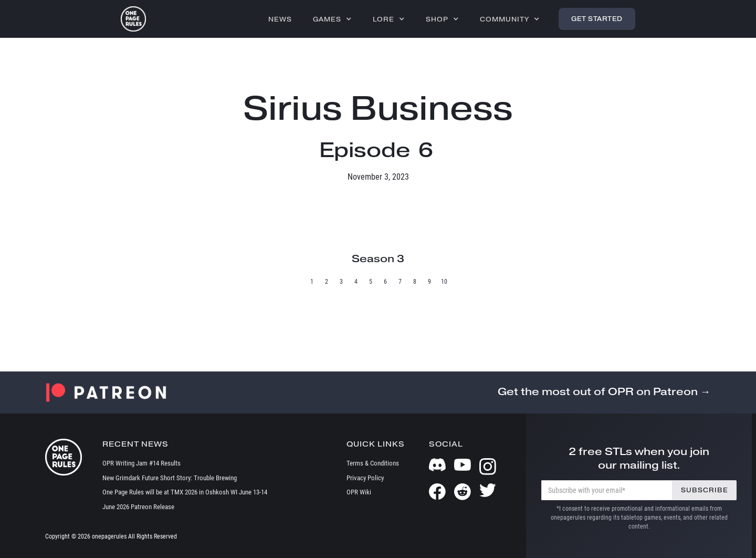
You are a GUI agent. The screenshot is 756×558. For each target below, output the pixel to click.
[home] (133, 19)
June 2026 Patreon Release (138, 507)
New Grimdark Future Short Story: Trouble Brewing (170, 478)
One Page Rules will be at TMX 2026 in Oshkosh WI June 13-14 (185, 492)
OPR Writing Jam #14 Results (141, 463)
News (280, 19)
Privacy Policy (365, 478)
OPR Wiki (359, 492)
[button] (332, 19)
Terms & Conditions (373, 463)
